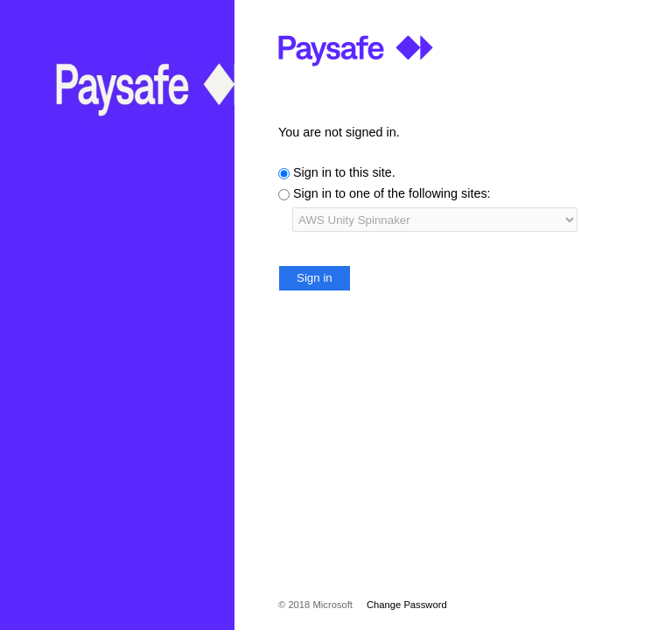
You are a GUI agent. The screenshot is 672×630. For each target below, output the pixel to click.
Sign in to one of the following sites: (392, 193)
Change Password (407, 605)
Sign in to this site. (344, 172)
